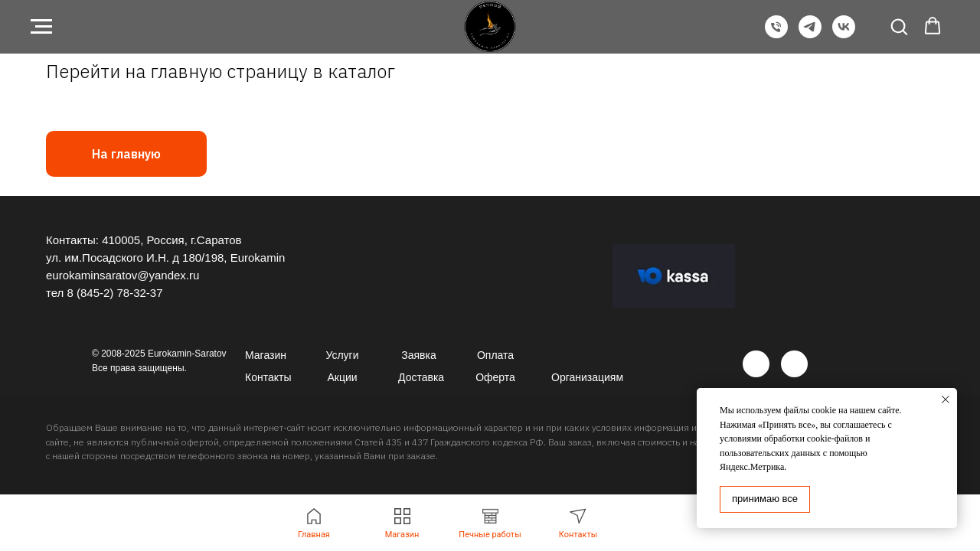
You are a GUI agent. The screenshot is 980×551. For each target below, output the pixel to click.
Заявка (418, 355)
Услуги (342, 355)
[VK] (844, 34)
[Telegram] (810, 34)
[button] (899, 26)
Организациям (587, 377)
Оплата (495, 355)
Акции (342, 377)
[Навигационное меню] (41, 27)
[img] (756, 364)
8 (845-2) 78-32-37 (114, 293)
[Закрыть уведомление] (946, 399)
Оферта (495, 377)
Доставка (421, 377)
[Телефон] (776, 34)
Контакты (268, 377)
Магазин (266, 355)
